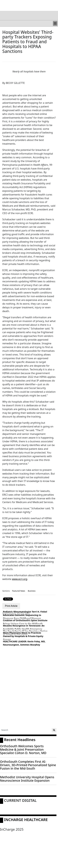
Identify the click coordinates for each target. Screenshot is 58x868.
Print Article (11, 606)
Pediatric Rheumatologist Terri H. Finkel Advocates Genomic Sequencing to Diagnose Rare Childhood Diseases (25, 615)
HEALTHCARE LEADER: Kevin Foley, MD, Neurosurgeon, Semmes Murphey (24, 643)
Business (32, 591)
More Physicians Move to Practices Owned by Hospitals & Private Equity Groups (23, 636)
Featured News (19, 591)
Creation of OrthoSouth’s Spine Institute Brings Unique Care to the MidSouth (25, 622)
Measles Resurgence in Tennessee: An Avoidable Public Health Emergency (24, 627)
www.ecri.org (20, 579)
